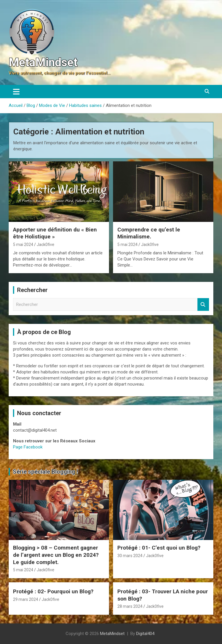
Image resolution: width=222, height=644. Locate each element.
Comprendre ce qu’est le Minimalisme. (149, 233)
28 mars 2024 (130, 606)
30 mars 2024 (130, 556)
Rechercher (203, 305)
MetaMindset (43, 62)
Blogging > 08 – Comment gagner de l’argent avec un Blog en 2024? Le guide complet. (56, 555)
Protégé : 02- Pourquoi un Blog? (53, 591)
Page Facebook (28, 447)
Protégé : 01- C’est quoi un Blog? (159, 548)
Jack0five (46, 245)
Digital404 (145, 634)
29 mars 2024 (26, 599)
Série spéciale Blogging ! (45, 472)
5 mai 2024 (23, 245)
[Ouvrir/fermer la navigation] (16, 92)
